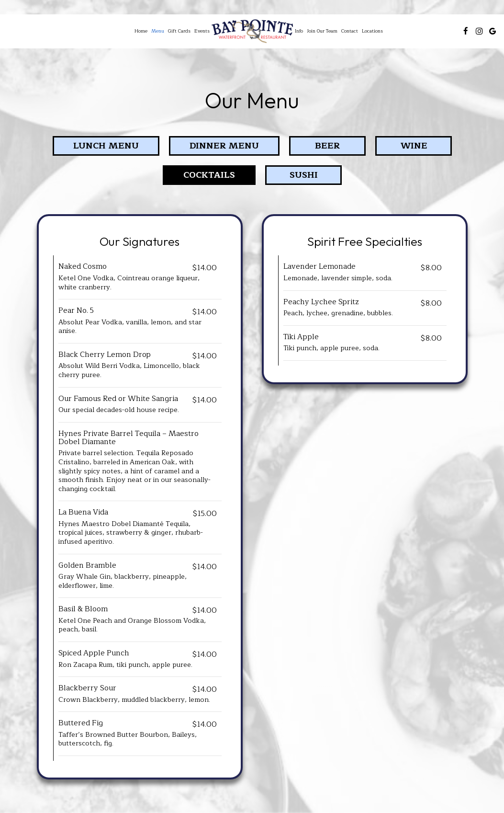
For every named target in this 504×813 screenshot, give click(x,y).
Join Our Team (322, 31)
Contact (350, 31)
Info (299, 31)
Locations (372, 31)
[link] (252, 31)
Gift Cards (179, 31)
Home (141, 31)
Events (202, 31)
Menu (158, 31)
